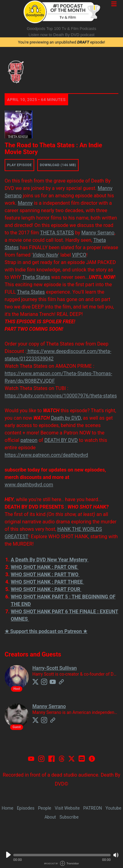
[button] (62, 855)
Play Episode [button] (19, 165)
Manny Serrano (98, 233)
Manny (25, 203)
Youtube (113, 808)
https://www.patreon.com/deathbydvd (46, 455)
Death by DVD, (66, 418)
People (45, 808)
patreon (29, 440)
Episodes (26, 808)
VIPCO (79, 255)
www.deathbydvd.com (29, 485)
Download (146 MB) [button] (58, 165)
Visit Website (67, 808)
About (50, 817)
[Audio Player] (61, 856)
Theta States (36, 277)
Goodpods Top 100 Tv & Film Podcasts (61, 29)
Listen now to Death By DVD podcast (62, 35)
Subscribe (69, 817)
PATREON (93, 808)
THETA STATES (57, 233)
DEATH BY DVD (61, 440)
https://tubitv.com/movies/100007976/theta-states (61, 396)
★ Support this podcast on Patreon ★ (46, 631)
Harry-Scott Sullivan (55, 668)
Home (7, 808)
